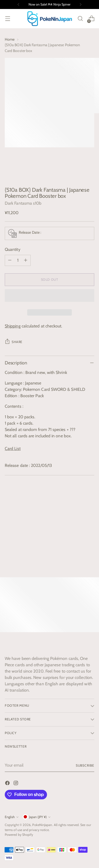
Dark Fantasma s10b (23, 203)
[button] (49, 295)
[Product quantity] (18, 260)
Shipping (13, 326)
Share (14, 341)
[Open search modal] (80, 19)
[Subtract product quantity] (10, 260)
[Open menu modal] (8, 19)
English (12, 817)
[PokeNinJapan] (50, 19)
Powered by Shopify (19, 835)
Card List (13, 449)
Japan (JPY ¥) (37, 817)
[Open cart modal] (91, 19)
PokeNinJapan (42, 825)
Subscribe (85, 765)
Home (10, 39)
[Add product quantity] (26, 260)
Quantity (13, 249)
